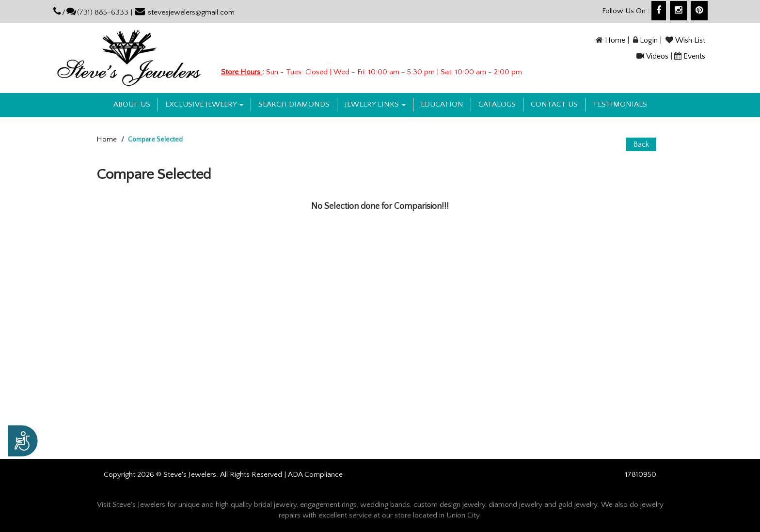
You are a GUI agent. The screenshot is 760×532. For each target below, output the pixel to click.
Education (442, 104)
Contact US (554, 104)
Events (694, 56)
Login (649, 40)
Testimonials (620, 104)
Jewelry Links (375, 104)
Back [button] (641, 144)
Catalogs (497, 104)
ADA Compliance (315, 475)
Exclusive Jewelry (204, 104)
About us (132, 104)
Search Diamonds (294, 104)
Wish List (690, 40)
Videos (657, 56)
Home (615, 40)
